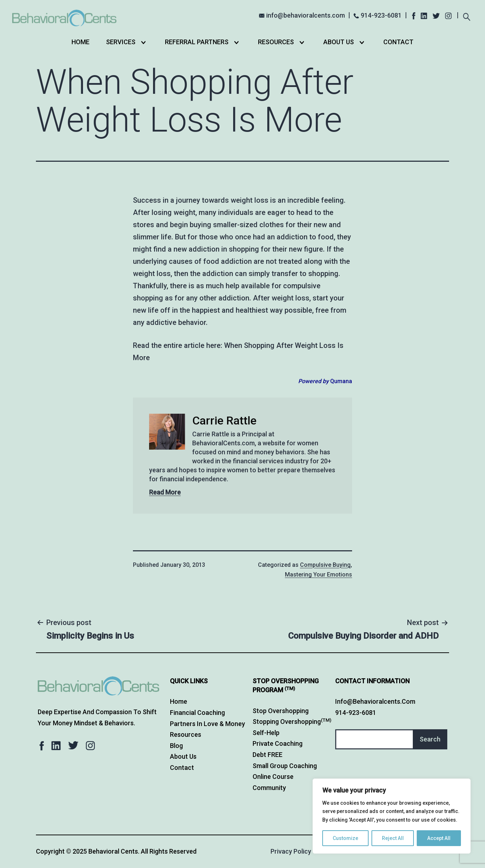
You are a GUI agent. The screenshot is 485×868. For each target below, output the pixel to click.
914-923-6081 (381, 15)
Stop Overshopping (281, 711)
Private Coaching (278, 743)
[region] (392, 816)
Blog (176, 746)
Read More (165, 492)
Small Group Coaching (285, 766)
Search (430, 739)
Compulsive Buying (325, 565)
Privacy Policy (291, 851)
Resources (276, 42)
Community (269, 788)
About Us (339, 42)
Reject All (393, 838)
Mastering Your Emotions (318, 575)
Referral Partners (197, 42)
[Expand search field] (466, 16)
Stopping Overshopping (292, 722)
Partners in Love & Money (207, 724)
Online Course (273, 777)
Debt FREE (267, 755)
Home (80, 42)
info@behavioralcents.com (306, 15)
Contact (398, 42)
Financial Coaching (197, 713)
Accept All (439, 838)
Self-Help (266, 733)
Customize (345, 838)
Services (121, 42)
